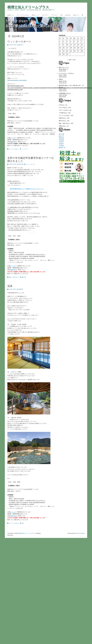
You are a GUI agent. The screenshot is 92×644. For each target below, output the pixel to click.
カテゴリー (45, 15)
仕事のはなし (63, 118)
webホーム (76, 15)
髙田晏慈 (61, 140)
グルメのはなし (63, 107)
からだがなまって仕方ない (67, 73)
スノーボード (25, 149)
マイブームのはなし (14, 149)
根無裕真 (21, 289)
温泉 (10, 286)
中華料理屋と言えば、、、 (67, 93)
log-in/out (68, 15)
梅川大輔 (21, 164)
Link (61, 15)
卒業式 (61, 79)
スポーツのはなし (64, 110)
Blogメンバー (36, 15)
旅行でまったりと (64, 67)
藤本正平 (21, 45)
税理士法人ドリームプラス (28, 7)
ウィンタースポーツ (19, 42)
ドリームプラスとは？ (23, 15)
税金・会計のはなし (14, 277)
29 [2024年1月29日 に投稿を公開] (60, 54)
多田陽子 (61, 144)
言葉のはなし (63, 126)
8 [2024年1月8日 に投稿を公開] (60, 45)
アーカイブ (54, 15)
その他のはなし (63, 113)
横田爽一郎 (62, 148)
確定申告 (24, 277)
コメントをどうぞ (30, 164)
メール (13, 138)
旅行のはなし (63, 121)
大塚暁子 (61, 142)
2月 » (74, 60)
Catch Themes (80, 533)
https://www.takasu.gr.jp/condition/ (17, 80)
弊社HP (13, 142)
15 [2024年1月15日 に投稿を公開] (60, 48)
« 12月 (70, 60)
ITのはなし (62, 105)
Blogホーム (11, 15)
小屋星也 (61, 146)
